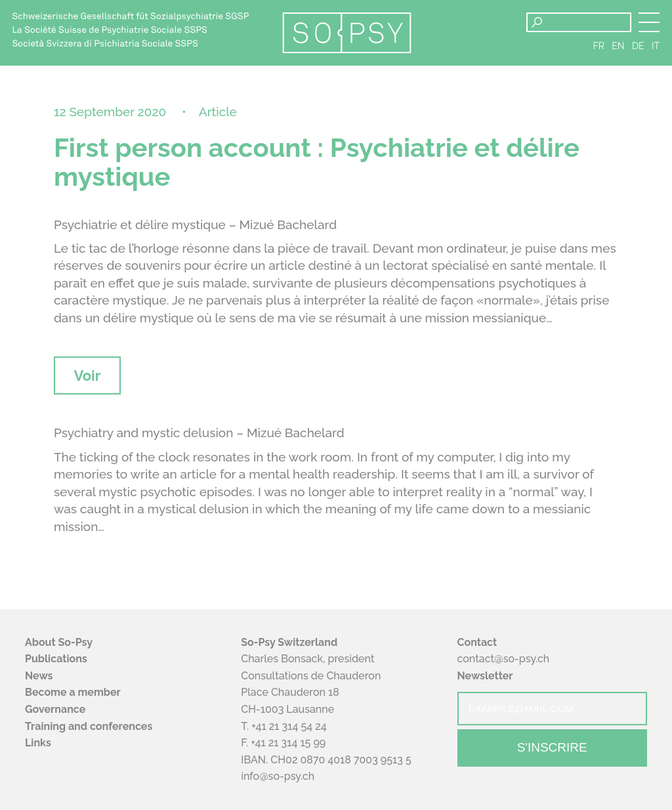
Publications (56, 659)
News (39, 676)
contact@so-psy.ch (504, 659)
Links (38, 743)
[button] (649, 22)
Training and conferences (89, 726)
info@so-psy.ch (278, 776)
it (656, 46)
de (638, 46)
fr (599, 46)
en (618, 46)
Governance (55, 709)
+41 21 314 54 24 (289, 726)
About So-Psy (59, 642)
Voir (87, 375)
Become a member (73, 692)
